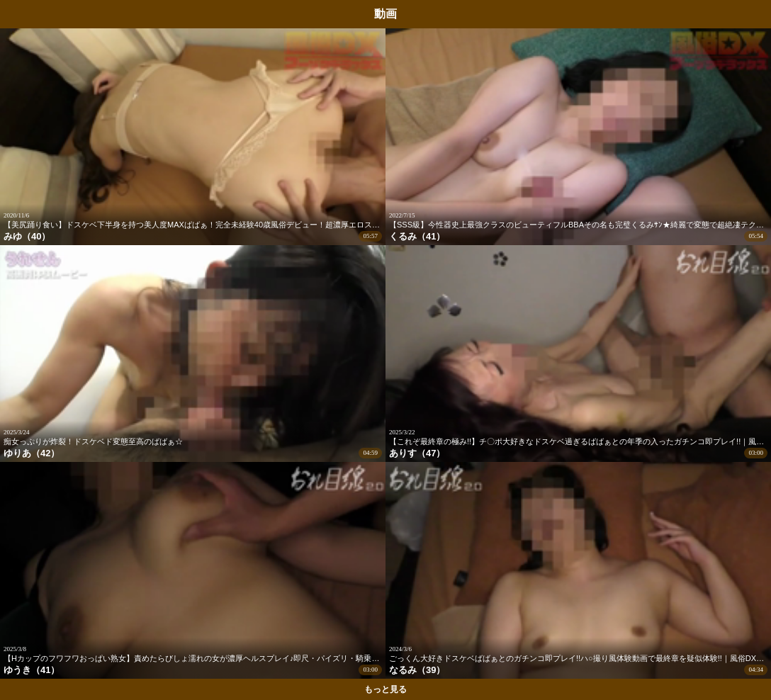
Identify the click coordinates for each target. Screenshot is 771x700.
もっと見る (385, 689)
